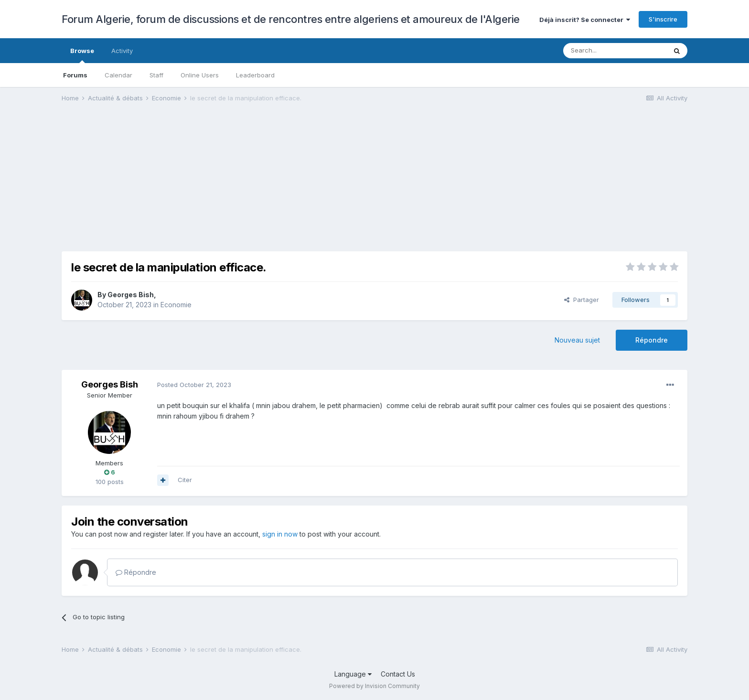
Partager (582, 300)
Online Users (200, 75)
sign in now (280, 534)
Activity (122, 51)
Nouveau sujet (577, 340)
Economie (176, 305)
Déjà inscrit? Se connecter (585, 20)
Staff (156, 75)
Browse (82, 55)
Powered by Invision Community (374, 686)
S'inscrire (663, 19)
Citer (185, 480)
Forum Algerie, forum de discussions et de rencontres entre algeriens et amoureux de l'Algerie (291, 19)
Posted (194, 385)
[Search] (615, 51)
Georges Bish (131, 295)
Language (353, 674)
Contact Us (398, 674)
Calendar (118, 75)
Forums (75, 75)
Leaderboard (255, 75)
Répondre (652, 340)
